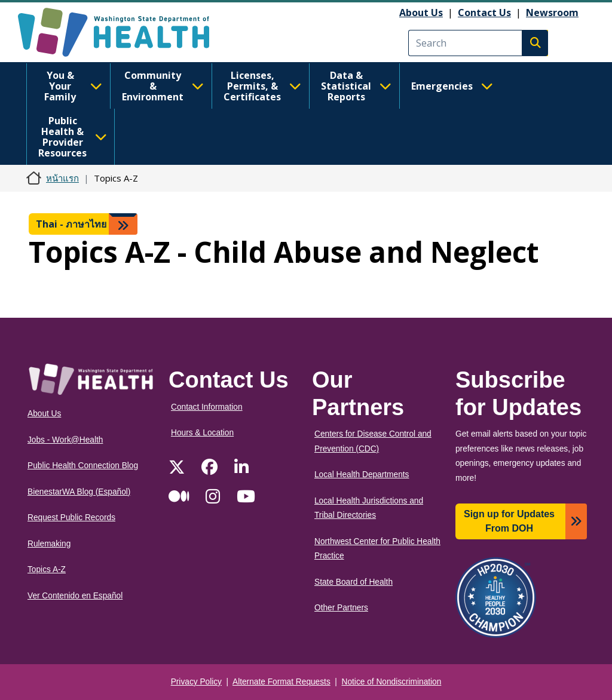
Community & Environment (163, 86)
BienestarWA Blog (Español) (79, 492)
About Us (421, 13)
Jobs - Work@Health (65, 440)
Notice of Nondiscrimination (392, 682)
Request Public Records (71, 518)
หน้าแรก (62, 178)
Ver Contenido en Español (75, 596)
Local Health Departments (362, 475)
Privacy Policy (196, 682)
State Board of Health (354, 582)
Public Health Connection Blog (83, 466)
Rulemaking (49, 544)
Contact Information (207, 407)
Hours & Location (202, 433)
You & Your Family (73, 86)
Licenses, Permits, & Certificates (262, 86)
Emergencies (452, 86)
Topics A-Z (47, 569)
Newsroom (552, 13)
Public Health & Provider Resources (73, 137)
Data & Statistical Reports (356, 86)
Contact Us (484, 13)
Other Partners (341, 608)
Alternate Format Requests (281, 682)
